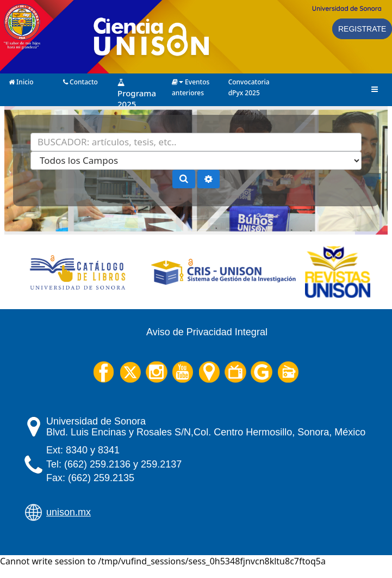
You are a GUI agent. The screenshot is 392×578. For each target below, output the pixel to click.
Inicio (21, 81)
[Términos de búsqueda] (196, 142)
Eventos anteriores (191, 81)
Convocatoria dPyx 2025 (249, 81)
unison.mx (69, 512)
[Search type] (196, 161)
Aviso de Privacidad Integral (207, 332)
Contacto (80, 81)
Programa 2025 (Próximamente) (141, 82)
